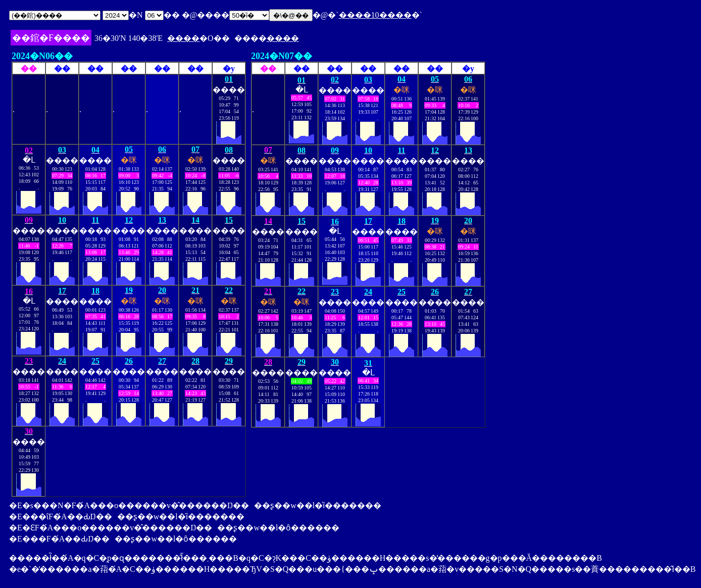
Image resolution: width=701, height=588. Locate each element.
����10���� (375, 15)
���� (183, 38)
